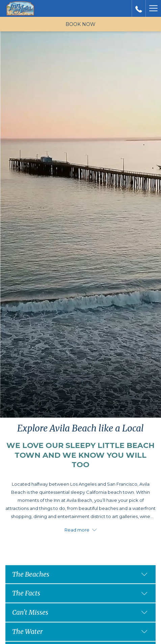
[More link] (153, 8)
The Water (80, 632)
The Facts (80, 593)
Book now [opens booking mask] (80, 24)
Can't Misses (80, 612)
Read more (80, 530)
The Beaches (80, 574)
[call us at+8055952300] (139, 8)
